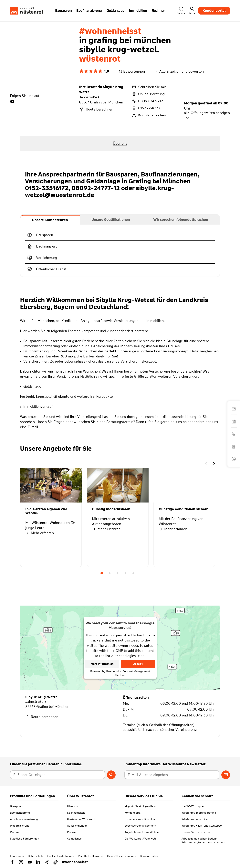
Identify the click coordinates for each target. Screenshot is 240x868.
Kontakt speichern (149, 115)
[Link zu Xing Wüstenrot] (47, 862)
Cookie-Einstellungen (61, 856)
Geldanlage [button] (115, 11)
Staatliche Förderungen (25, 839)
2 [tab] (110, 573)
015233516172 (146, 108)
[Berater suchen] (111, 775)
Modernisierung (20, 826)
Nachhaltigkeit (76, 813)
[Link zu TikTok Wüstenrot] (56, 862)
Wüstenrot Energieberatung (199, 813)
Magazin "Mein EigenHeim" (141, 806)
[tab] (50, 220)
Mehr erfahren (40, 533)
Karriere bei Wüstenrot (81, 819)
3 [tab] (118, 573)
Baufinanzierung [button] (89, 11)
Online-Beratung (148, 94)
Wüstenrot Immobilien (195, 819)
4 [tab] (125, 573)
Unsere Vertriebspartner (197, 832)
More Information (102, 664)
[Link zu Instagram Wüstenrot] (21, 862)
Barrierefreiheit (149, 856)
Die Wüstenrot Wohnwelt (140, 839)
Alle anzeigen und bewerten (179, 71)
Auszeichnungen (77, 826)
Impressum (17, 856)
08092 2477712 (147, 101)
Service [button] (181, 11)
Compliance (74, 839)
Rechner (15, 832)
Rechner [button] (158, 11)
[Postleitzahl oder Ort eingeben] (57, 775)
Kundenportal (214, 11)
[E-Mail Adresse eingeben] (172, 775)
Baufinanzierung (20, 813)
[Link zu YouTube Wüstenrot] (30, 862)
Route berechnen (96, 110)
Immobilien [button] (138, 11)
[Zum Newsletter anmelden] (226, 775)
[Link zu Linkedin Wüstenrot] (38, 862)
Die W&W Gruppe (193, 806)
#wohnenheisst (75, 862)
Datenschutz (36, 856)
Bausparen (17, 806)
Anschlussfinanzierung (24, 819)
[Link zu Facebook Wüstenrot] (12, 862)
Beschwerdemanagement (140, 826)
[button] (206, 464)
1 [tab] (102, 573)
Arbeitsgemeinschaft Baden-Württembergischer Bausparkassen (203, 840)
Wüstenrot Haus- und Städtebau (202, 826)
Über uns (73, 806)
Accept (138, 664)
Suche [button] (192, 11)
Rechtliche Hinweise (91, 856)
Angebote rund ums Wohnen (142, 832)
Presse (71, 832)
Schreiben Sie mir (149, 87)
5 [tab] (133, 573)
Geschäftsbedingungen (122, 856)
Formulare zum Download (140, 819)
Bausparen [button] (63, 11)
